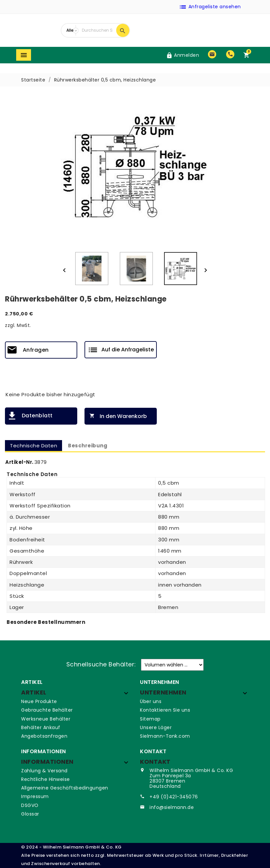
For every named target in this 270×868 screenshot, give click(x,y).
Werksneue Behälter (46, 719)
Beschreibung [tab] (88, 446)
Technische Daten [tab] (34, 446)
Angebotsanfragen (44, 736)
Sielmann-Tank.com (165, 736)
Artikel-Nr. (19, 462)
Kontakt (155, 762)
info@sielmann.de (172, 807)
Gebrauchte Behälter (47, 710)
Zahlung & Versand (44, 771)
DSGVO (30, 805)
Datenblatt (37, 416)
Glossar (30, 814)
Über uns (151, 701)
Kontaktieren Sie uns (165, 710)
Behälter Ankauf (41, 727)
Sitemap (150, 719)
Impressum (35, 796)
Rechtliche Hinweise (46, 779)
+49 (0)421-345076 (174, 797)
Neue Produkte (39, 701)
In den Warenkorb (117, 416)
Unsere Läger (156, 727)
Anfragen (36, 350)
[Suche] (97, 30)
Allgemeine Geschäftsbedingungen (65, 788)
